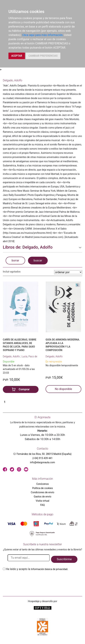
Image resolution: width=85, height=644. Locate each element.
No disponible (63, 389)
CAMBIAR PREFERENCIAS (43, 56)
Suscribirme (64, 559)
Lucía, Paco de (29, 356)
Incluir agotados (12, 272)
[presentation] (30, 579)
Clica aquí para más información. (43, 35)
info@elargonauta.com (42, 462)
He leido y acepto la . (37, 569)
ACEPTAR (17, 56)
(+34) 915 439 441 (42, 458)
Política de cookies (42, 488)
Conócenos (42, 484)
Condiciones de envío (42, 492)
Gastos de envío (43, 497)
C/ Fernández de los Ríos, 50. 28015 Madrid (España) (43, 454)
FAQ (42, 505)
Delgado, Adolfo (12, 356)
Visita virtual (42, 501)
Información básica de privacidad (49, 569)
